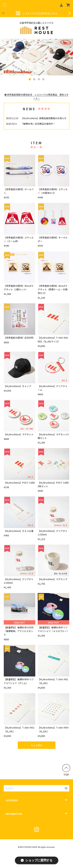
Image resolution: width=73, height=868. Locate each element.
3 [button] (39, 79)
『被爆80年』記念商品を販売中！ (38, 124)
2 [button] (34, 79)
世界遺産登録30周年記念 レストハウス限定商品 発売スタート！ (36, 96)
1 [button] (30, 79)
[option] (36, 57)
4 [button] (43, 79)
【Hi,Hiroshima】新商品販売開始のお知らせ (44, 118)
